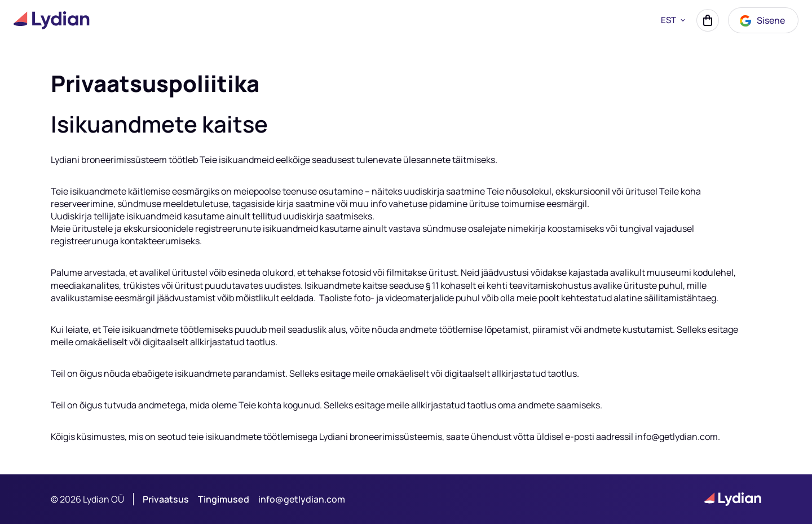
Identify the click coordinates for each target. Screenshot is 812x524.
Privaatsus (166, 499)
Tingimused (224, 499)
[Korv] (708, 20)
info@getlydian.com (302, 499)
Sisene (762, 21)
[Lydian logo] (52, 20)
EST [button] (674, 20)
